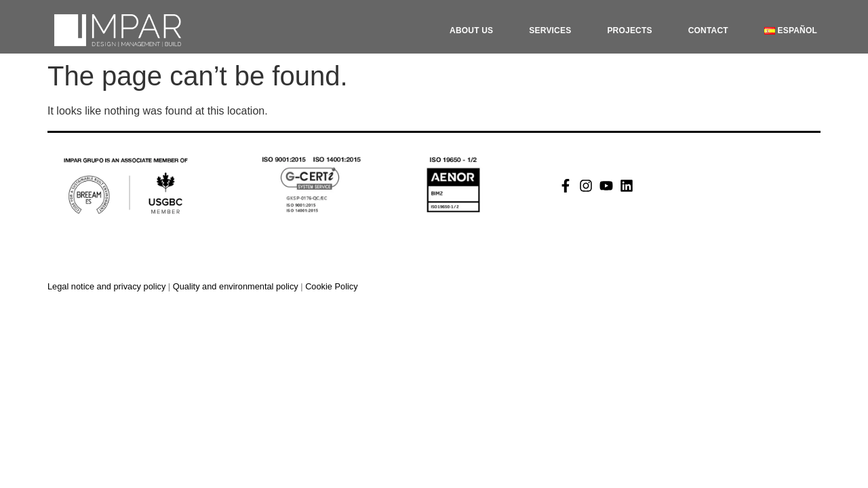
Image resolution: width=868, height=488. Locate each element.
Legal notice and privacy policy (106, 286)
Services (550, 30)
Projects (629, 30)
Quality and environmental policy (237, 286)
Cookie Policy (332, 286)
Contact (708, 30)
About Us (471, 30)
